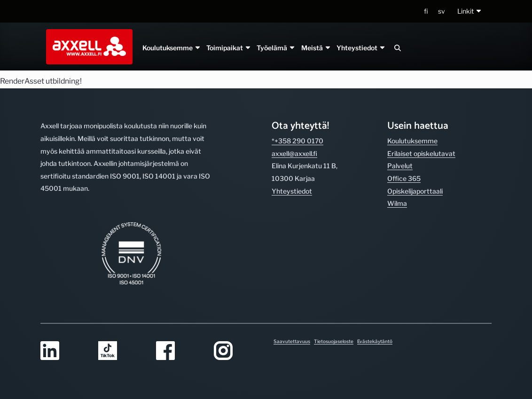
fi (426, 11)
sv (442, 11)
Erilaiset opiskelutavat (421, 153)
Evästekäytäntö (375, 341)
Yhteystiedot (361, 48)
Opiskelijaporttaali (415, 191)
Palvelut (400, 166)
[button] (470, 12)
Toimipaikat (229, 48)
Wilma (397, 203)
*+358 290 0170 (297, 141)
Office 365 (404, 178)
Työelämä (276, 48)
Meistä (316, 48)
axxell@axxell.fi (294, 153)
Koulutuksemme (172, 48)
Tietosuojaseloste (334, 341)
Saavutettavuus (292, 341)
